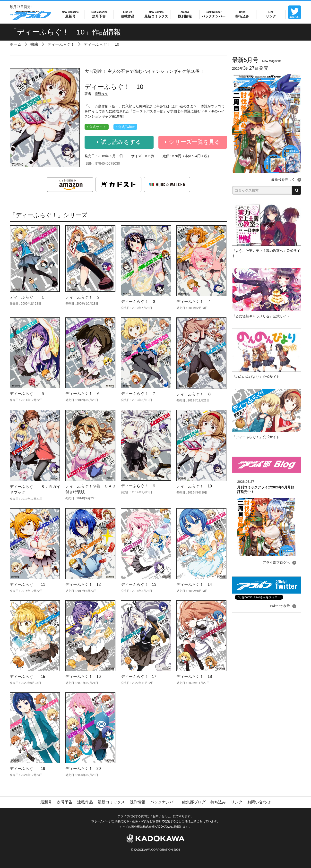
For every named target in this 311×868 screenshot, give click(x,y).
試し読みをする (119, 142)
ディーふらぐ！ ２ (83, 297)
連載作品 (128, 14)
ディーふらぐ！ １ (27, 297)
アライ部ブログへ (276, 562)
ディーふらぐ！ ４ (194, 302)
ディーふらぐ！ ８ (194, 394)
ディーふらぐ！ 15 (27, 677)
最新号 (70, 14)
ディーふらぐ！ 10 (101, 44)
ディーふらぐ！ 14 (194, 584)
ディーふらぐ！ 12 (83, 584)
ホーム (16, 44)
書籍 (34, 44)
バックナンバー (214, 14)
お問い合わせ (259, 802)
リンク (271, 14)
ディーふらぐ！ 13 (139, 584)
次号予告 (99, 14)
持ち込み (242, 14)
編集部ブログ (194, 802)
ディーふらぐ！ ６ (83, 394)
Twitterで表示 (280, 606)
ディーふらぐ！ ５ (27, 394)
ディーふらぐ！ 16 (83, 677)
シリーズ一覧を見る (193, 142)
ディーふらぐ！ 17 (139, 677)
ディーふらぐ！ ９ (138, 486)
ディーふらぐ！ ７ (138, 394)
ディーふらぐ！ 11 (27, 584)
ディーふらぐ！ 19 (27, 769)
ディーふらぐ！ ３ (138, 302)
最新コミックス (156, 14)
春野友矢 (102, 94)
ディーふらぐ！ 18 (194, 677)
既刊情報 (185, 14)
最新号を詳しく (283, 179)
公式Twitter (125, 127)
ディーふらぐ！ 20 (83, 769)
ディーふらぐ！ (61, 44)
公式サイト (97, 127)
